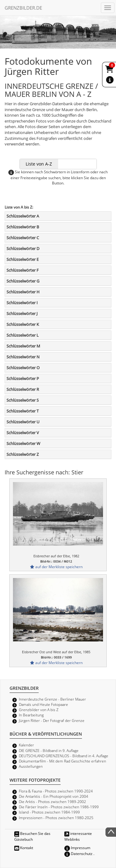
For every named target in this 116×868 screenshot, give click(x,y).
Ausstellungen (31, 766)
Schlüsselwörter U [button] (23, 422)
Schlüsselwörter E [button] (23, 259)
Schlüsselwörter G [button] (23, 281)
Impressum (77, 848)
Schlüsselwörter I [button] (22, 303)
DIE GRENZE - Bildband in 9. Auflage (49, 750)
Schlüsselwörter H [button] (23, 292)
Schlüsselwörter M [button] (23, 346)
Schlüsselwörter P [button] (23, 378)
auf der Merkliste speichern (56, 567)
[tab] (58, 216)
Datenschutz (78, 853)
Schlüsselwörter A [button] (23, 216)
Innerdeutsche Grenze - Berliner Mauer (52, 699)
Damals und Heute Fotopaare (43, 704)
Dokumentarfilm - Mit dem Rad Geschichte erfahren (62, 761)
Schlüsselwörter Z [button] (23, 454)
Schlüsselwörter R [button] (23, 389)
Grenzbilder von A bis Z (39, 710)
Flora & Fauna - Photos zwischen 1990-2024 (56, 791)
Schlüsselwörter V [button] (23, 433)
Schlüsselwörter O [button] (23, 368)
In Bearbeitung (31, 715)
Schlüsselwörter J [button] (22, 313)
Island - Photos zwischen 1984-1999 (49, 812)
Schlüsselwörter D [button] (23, 248)
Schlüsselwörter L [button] (23, 335)
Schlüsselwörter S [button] (23, 400)
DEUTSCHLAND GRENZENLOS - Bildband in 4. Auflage (64, 756)
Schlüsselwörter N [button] (23, 357)
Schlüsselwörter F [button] (23, 270)
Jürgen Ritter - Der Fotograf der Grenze (52, 720)
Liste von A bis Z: (19, 207)
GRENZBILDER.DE (23, 8)
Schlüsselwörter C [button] (23, 238)
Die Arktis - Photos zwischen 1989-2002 (52, 801)
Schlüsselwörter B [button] (23, 227)
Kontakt (24, 848)
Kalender (26, 745)
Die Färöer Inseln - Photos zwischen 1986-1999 (59, 807)
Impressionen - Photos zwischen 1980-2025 (56, 818)
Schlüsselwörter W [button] (23, 443)
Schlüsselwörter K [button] (23, 324)
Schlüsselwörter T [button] (23, 411)
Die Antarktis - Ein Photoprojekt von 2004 (54, 796)
